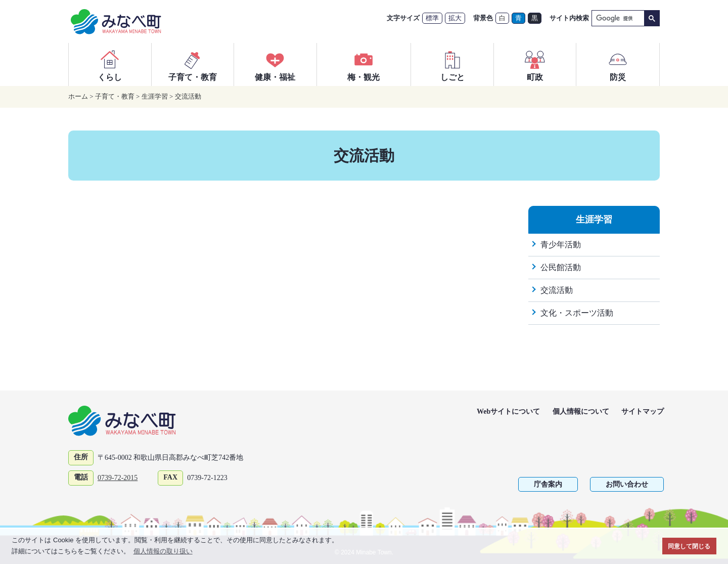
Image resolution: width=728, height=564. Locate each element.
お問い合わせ (627, 484)
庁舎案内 (548, 484)
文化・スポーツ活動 (577, 313)
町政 (535, 64)
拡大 (455, 18)
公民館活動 (561, 267)
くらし (110, 64)
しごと (452, 64)
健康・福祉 (275, 64)
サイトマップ (643, 411)
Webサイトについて (508, 411)
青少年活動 (561, 245)
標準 (432, 18)
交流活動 (188, 96)
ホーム (78, 96)
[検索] (617, 19)
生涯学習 (155, 96)
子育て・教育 (193, 64)
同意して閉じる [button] (689, 546)
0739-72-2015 (118, 478)
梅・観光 (363, 64)
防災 (618, 64)
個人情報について (581, 411)
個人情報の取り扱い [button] (163, 551)
